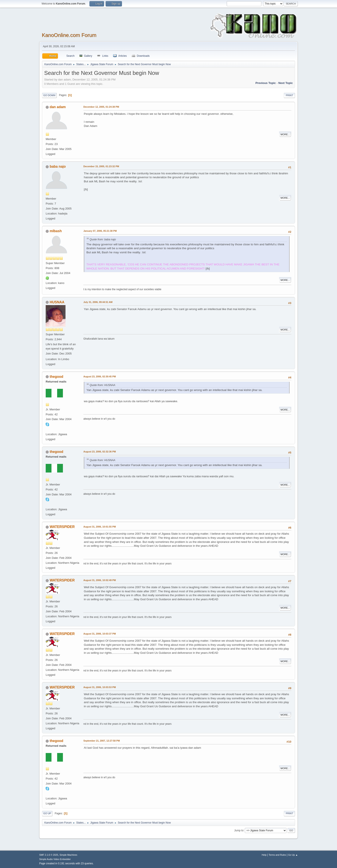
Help (264, 855)
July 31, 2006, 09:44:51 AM (98, 302)
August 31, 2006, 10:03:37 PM (100, 634)
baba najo (58, 166)
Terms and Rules (277, 855)
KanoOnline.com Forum (69, 35)
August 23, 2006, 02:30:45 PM (100, 377)
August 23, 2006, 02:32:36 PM (100, 452)
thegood (56, 377)
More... (285, 134)
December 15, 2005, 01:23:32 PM (101, 166)
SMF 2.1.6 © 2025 (49, 855)
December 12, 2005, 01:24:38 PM (101, 107)
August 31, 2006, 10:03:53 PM (100, 687)
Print (289, 95)
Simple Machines (68, 855)
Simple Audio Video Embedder (55, 859)
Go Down (49, 95)
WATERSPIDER (62, 527)
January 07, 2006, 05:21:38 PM (100, 231)
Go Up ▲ (293, 855)
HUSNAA (57, 302)
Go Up (47, 813)
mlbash (56, 231)
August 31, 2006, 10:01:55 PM (100, 527)
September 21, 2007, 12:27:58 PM (102, 741)
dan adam (58, 107)
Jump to (239, 830)
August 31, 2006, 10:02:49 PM (100, 580)
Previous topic (266, 83)
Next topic (286, 83)
